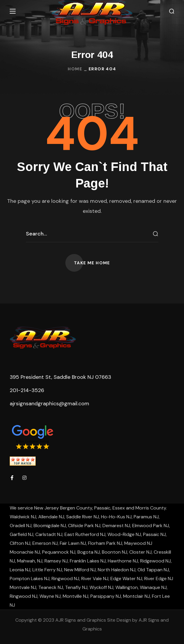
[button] (172, 11)
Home (75, 69)
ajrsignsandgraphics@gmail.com (49, 404)
